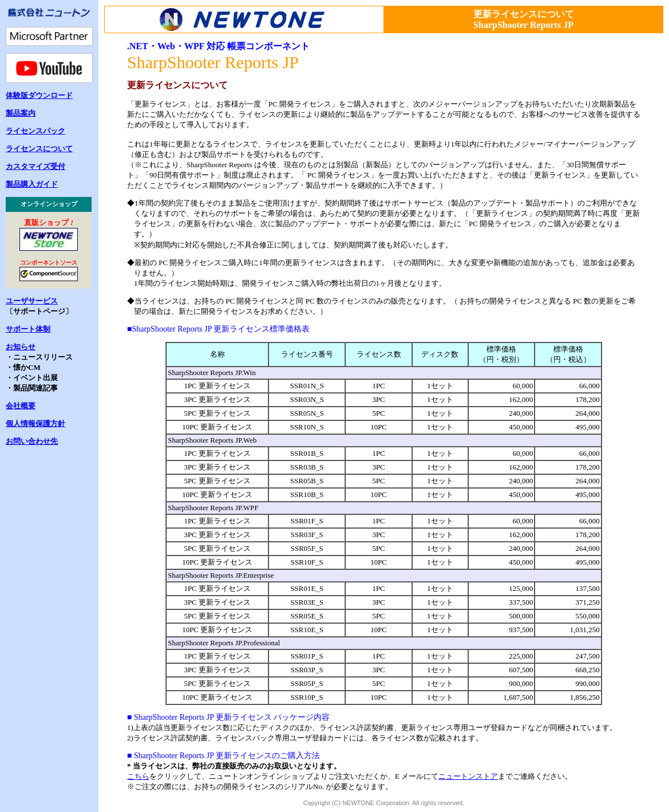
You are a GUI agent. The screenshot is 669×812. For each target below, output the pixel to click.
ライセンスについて (39, 149)
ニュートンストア (468, 776)
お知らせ (21, 347)
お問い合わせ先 (32, 441)
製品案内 (21, 113)
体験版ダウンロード (39, 95)
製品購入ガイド (32, 184)
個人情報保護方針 (35, 423)
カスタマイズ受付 (35, 166)
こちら (138, 776)
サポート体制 (28, 329)
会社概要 (21, 406)
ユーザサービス (32, 301)
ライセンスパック (35, 131)
